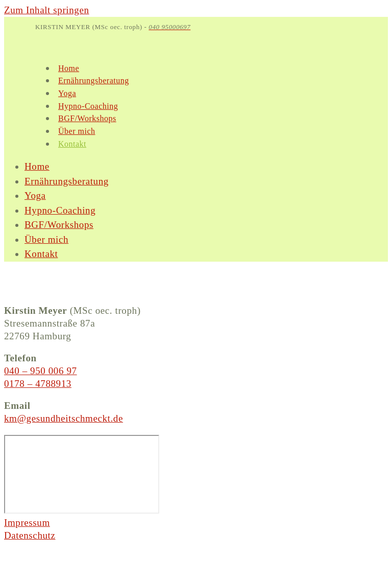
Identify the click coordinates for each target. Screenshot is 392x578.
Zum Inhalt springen (47, 10)
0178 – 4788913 (38, 384)
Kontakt (41, 254)
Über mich (46, 239)
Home (37, 166)
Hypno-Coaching (60, 210)
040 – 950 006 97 (41, 371)
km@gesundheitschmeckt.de (64, 418)
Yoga (35, 195)
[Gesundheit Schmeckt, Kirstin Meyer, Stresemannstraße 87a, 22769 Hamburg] (82, 474)
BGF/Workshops (59, 225)
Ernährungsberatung (67, 181)
